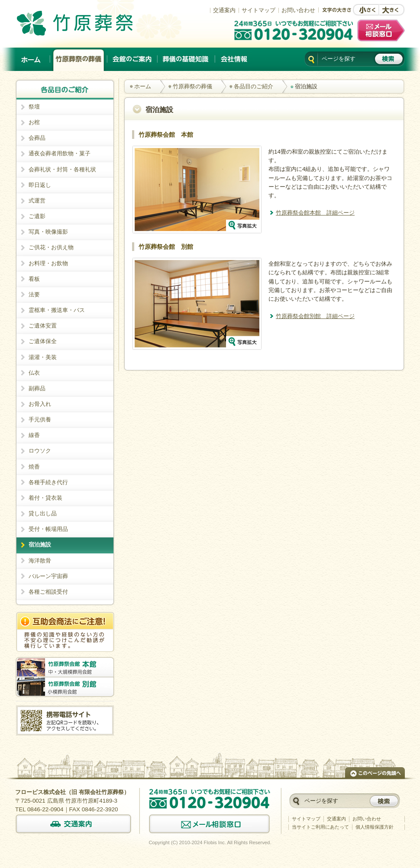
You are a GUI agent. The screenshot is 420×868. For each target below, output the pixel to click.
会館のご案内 (132, 59)
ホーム (32, 59)
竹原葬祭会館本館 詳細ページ (315, 213)
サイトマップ (258, 10)
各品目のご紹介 (254, 86)
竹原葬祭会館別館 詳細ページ (315, 316)
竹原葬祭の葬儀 (79, 59)
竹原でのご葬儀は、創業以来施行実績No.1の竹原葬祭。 (87, 23)
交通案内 (224, 10)
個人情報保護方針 (375, 827)
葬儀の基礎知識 (186, 59)
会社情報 (234, 59)
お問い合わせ (298, 10)
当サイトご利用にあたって (320, 827)
